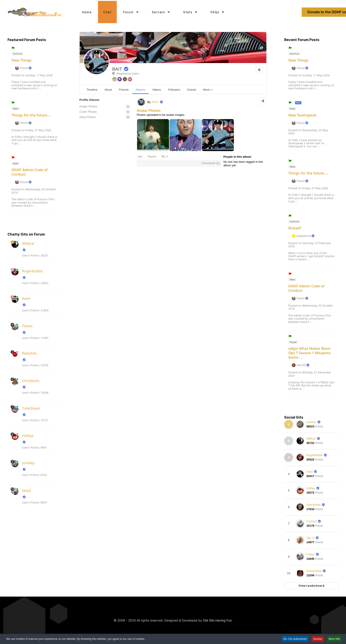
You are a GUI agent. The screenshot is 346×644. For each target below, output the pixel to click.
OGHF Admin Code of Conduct (30, 172)
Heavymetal (314, 571)
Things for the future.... (31, 115)
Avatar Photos (149, 111)
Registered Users (126, 74)
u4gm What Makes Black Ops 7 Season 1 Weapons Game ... (309, 353)
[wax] (27, 490)
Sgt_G (310, 538)
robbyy (28, 436)
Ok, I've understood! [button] (295, 640)
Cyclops (311, 521)
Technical (17, 54)
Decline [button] (318, 640)
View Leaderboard (311, 586)
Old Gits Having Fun (217, 620)
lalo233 (301, 365)
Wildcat (28, 243)
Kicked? (295, 228)
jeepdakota (304, 236)
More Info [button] (334, 640)
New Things (22, 60)
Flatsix (24, 68)
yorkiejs (28, 463)
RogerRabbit (32, 271)
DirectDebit (313, 505)
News (16, 109)
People (293, 342)
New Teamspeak (302, 115)
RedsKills (29, 353)
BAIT (117, 69)
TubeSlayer (31, 408)
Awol (26, 298)
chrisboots (31, 381)
